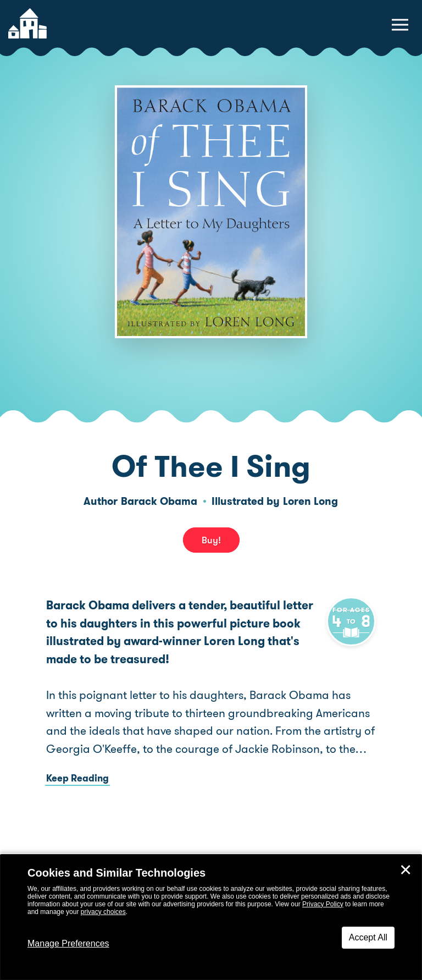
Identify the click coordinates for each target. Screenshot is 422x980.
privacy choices (103, 912)
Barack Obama (159, 501)
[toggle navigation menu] (400, 25)
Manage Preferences (68, 943)
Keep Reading (77, 796)
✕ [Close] (406, 870)
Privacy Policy (323, 904)
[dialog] (211, 917)
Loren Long (310, 501)
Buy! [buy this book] (211, 540)
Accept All (368, 937)
